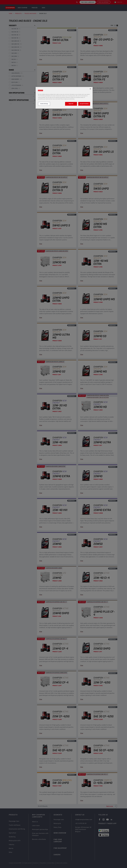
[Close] (90, 89)
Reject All (71, 104)
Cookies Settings (44, 104)
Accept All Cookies (84, 104)
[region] (64, 98)
